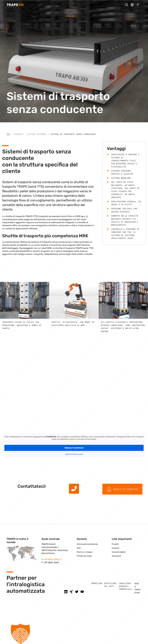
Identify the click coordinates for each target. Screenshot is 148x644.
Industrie (116, 548)
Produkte (18, 134)
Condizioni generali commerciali (125, 586)
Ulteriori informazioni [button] (74, 454)
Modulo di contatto (122, 489)
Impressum (97, 584)
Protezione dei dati (110, 585)
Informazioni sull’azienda (87, 544)
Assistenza (116, 556)
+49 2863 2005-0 (52, 559)
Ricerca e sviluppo (85, 552)
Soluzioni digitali (119, 552)
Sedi (79, 548)
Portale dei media (84, 556)
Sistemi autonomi (37, 134)
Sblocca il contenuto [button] (74, 448)
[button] (74, 634)
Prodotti (115, 544)
